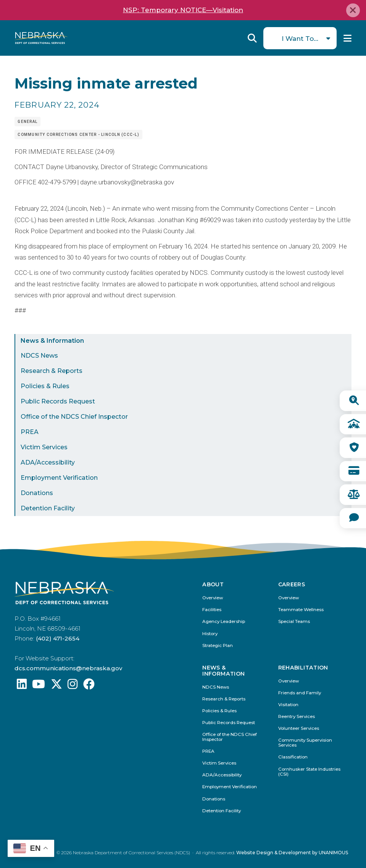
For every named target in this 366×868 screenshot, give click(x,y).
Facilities (212, 610)
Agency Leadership (224, 622)
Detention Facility (48, 508)
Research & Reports (52, 371)
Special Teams (294, 622)
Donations (37, 493)
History (210, 634)
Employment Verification (59, 478)
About (213, 585)
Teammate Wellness (301, 610)
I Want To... (300, 38)
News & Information (52, 341)
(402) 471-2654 (58, 638)
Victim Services (44, 447)
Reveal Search (252, 38)
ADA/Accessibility (48, 462)
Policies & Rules (45, 386)
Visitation (288, 705)
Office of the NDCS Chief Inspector (74, 417)
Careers (292, 585)
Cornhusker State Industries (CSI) (309, 772)
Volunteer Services (299, 728)
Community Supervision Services (305, 743)
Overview (213, 598)
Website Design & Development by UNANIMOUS (292, 853)
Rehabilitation (303, 668)
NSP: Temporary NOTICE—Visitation (183, 10)
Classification (293, 757)
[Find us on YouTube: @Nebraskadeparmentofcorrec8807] (39, 686)
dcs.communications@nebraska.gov (68, 668)
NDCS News (39, 356)
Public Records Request (58, 401)
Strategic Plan (218, 646)
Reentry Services (297, 717)
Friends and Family (300, 693)
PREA (30, 432)
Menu (347, 38)
